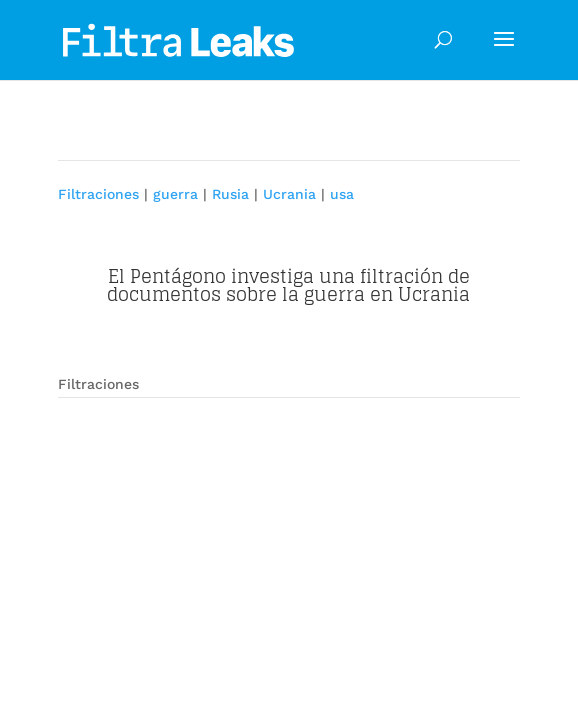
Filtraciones (98, 194)
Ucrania (289, 194)
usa (342, 194)
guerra (175, 194)
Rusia (230, 194)
